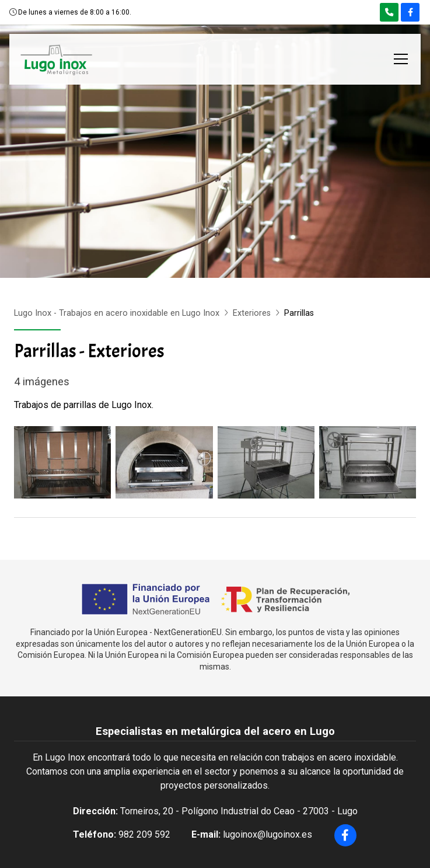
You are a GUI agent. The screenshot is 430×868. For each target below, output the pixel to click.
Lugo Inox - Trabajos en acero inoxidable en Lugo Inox (117, 313)
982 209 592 (144, 834)
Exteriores (252, 313)
